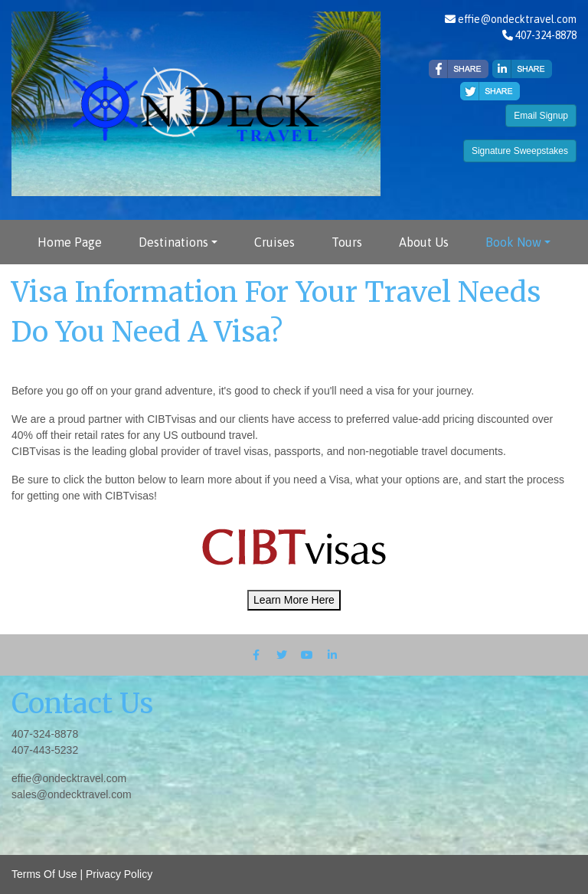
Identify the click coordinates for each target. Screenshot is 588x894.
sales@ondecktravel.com (72, 794)
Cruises (274, 242)
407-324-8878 (45, 734)
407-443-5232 (45, 750)
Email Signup (541, 116)
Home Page (70, 242)
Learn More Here (294, 600)
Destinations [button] (173, 242)
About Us (424, 242)
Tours (347, 242)
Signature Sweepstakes (520, 151)
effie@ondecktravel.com (517, 19)
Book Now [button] (513, 242)
